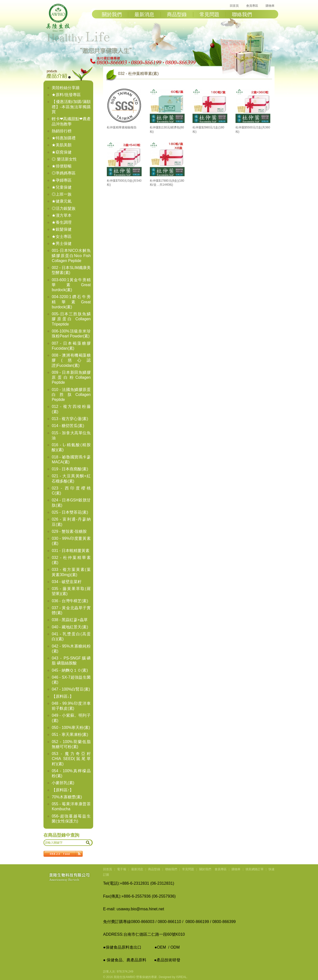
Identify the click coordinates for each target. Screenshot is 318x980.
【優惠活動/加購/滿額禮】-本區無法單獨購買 (71, 107)
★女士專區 (62, 237)
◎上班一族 (62, 194)
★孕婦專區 (62, 180)
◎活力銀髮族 (64, 208)
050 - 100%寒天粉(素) (71, 728)
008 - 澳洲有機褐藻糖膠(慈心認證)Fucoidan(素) (71, 360)
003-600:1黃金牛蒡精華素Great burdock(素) (71, 285)
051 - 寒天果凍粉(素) (70, 735)
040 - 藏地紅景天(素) (70, 627)
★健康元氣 (62, 201)
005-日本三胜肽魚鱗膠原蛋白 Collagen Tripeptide (71, 319)
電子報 (121, 869)
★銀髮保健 (62, 229)
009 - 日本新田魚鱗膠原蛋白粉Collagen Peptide (71, 378)
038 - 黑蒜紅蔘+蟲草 (70, 620)
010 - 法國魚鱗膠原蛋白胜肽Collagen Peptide (71, 395)
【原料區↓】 (63, 696)
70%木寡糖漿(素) (67, 797)
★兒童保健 (62, 187)
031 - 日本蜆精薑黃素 (71, 551)
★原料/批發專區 (66, 95)
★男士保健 (62, 244)
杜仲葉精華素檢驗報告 (122, 127)
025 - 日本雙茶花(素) (70, 512)
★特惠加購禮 (64, 138)
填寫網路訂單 (255, 869)
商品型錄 (177, 14)
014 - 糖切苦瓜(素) (68, 426)
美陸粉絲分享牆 (66, 88)
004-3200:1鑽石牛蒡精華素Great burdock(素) (71, 302)
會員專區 (252, 6)
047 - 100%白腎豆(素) (71, 689)
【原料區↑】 (63, 790)
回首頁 (234, 6)
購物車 (270, 6)
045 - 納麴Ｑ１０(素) (70, 670)
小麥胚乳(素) (63, 783)
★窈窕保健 (62, 152)
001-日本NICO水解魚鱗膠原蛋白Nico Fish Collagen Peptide (71, 256)
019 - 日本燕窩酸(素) (70, 469)
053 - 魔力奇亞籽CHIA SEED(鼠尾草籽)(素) (71, 759)
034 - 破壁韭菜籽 (67, 582)
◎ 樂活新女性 (64, 159)
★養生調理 (62, 222)
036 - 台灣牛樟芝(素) (70, 601)
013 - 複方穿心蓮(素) (70, 419)
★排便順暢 (62, 166)
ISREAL (181, 977)
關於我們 (112, 14)
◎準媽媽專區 (64, 173)
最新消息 (144, 14)
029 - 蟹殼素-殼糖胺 (69, 531)
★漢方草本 (62, 215)
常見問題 (209, 14)
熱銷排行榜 (62, 131)
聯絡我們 (242, 14)
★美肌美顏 (62, 145)
